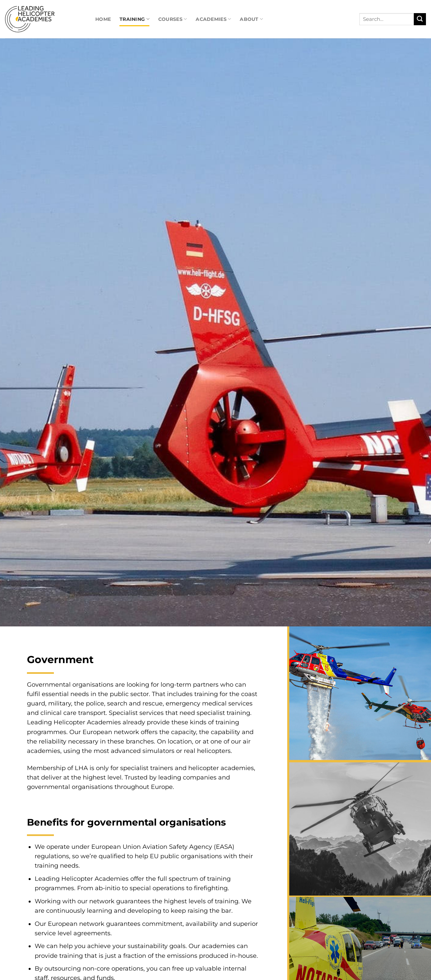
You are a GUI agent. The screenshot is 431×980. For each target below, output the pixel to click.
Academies (213, 19)
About (251, 19)
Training (135, 19)
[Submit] (420, 19)
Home (103, 19)
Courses (173, 19)
